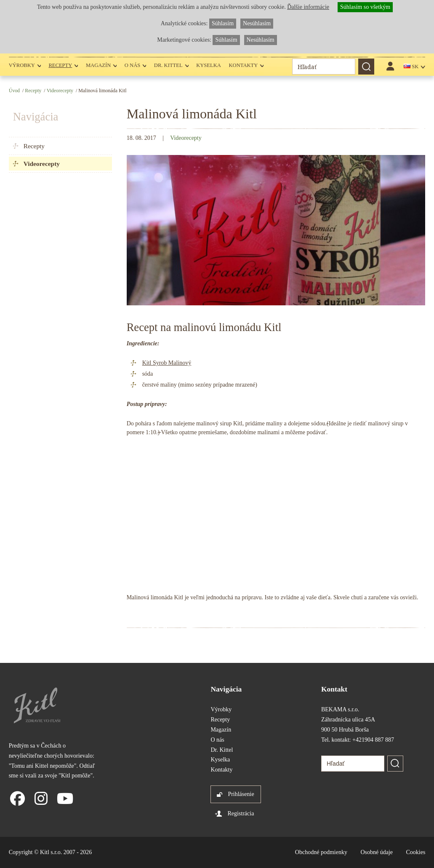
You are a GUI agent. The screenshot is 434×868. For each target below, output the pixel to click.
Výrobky (22, 65)
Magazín (98, 65)
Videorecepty (60, 91)
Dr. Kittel (168, 65)
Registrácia (241, 813)
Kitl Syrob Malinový (167, 363)
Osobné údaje (377, 852)
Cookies (415, 852)
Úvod (14, 91)
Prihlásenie (241, 794)
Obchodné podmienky (321, 852)
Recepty (60, 65)
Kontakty (243, 65)
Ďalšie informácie (308, 7)
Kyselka (209, 65)
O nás (132, 65)
